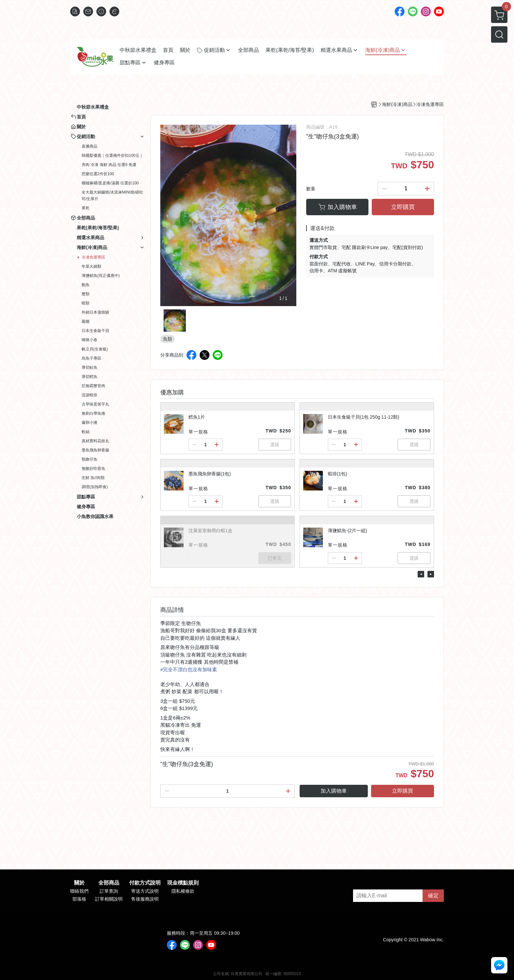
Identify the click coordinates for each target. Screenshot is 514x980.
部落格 (79, 899)
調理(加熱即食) (95, 487)
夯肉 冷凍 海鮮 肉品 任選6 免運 (109, 165)
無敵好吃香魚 (93, 469)
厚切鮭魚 (89, 367)
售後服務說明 (145, 899)
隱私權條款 (183, 891)
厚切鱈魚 (89, 377)
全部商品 (109, 883)
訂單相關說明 (109, 899)
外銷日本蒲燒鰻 (95, 312)
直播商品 (89, 146)
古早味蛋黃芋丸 (95, 404)
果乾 (86, 208)
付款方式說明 (145, 883)
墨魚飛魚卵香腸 (95, 450)
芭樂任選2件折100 (98, 174)
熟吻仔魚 (89, 459)
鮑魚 (86, 285)
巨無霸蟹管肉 (93, 386)
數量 (311, 189)
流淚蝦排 (89, 395)
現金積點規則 (183, 883)
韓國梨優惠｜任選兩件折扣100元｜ (112, 156)
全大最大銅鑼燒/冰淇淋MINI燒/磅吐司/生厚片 (112, 196)
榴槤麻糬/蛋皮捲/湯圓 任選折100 (110, 183)
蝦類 (86, 303)
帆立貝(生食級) (95, 349)
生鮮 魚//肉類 (93, 478)
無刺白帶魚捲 (93, 413)
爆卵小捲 (89, 423)
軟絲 (86, 432)
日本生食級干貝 (95, 331)
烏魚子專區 (91, 358)
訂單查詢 (109, 891)
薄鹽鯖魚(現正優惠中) (101, 276)
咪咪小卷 (89, 340)
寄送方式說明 (145, 891)
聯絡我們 (79, 891)
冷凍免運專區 (93, 257)
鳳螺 (86, 322)
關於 (79, 883)
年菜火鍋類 (91, 266)
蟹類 (86, 294)
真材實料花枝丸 (95, 441)
